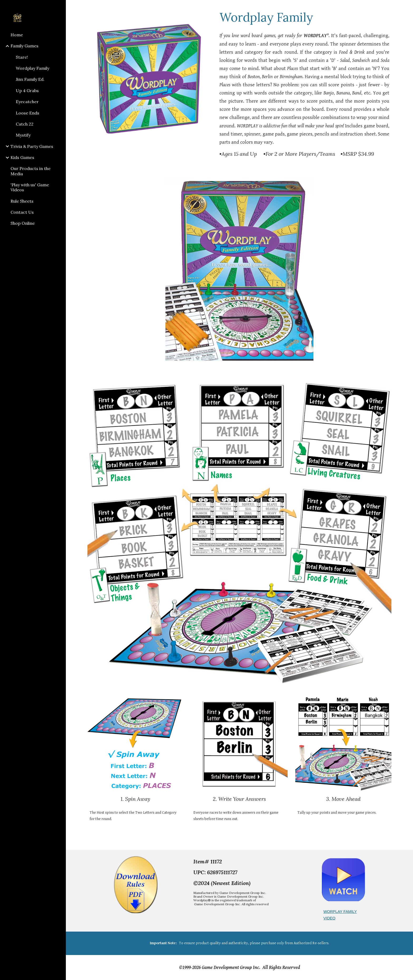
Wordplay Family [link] (33, 68)
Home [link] (17, 35)
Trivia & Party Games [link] (32, 146)
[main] (304, 17)
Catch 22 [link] (25, 124)
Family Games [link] (24, 46)
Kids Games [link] (22, 157)
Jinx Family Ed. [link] (30, 79)
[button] (407, 7)
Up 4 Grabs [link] (27, 91)
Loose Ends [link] (28, 113)
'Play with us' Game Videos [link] (30, 187)
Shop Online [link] (23, 223)
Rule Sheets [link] (22, 201)
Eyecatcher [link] (27, 102)
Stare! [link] (22, 57)
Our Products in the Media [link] (31, 171)
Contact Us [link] (22, 212)
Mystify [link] (23, 135)
